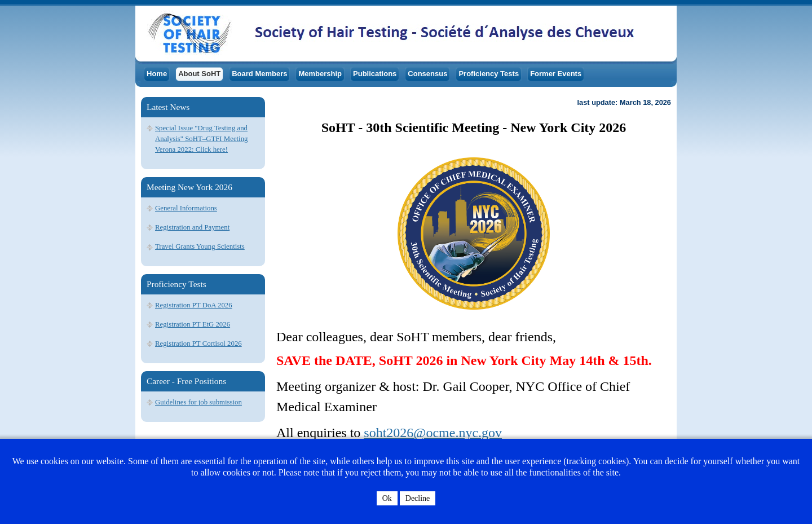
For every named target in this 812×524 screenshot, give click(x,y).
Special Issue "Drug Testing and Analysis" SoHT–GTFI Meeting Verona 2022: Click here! (201, 139)
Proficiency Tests (489, 74)
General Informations (186, 208)
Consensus (427, 74)
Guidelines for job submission (198, 402)
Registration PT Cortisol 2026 (198, 344)
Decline (418, 498)
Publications (375, 74)
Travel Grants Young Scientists (200, 246)
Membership (320, 74)
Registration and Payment (192, 227)
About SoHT (199, 74)
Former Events (556, 74)
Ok (387, 498)
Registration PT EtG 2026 (193, 324)
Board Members (259, 74)
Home (157, 74)
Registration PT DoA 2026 (194, 305)
